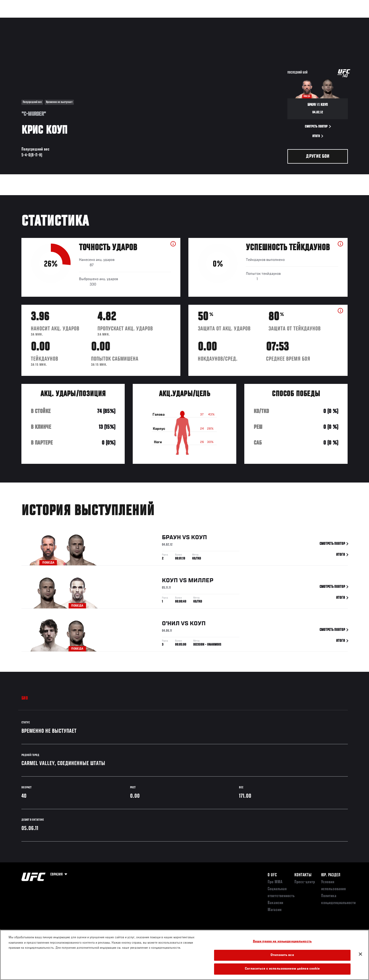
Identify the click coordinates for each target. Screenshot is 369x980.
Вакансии (275, 903)
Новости (85, 20)
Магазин (337, 20)
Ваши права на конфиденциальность (282, 942)
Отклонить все (282, 955)
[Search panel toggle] (351, 20)
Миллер (201, 587)
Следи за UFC (310, 20)
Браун (171, 544)
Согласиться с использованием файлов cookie (282, 969)
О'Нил (171, 630)
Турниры (17, 20)
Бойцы (63, 20)
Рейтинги (41, 20)
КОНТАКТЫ (303, 875)
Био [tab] (25, 699)
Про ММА (275, 882)
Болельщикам (279, 20)
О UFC (272, 875)
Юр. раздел (331, 875)
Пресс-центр (305, 882)
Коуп (199, 544)
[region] (184, 955)
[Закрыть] (360, 954)
